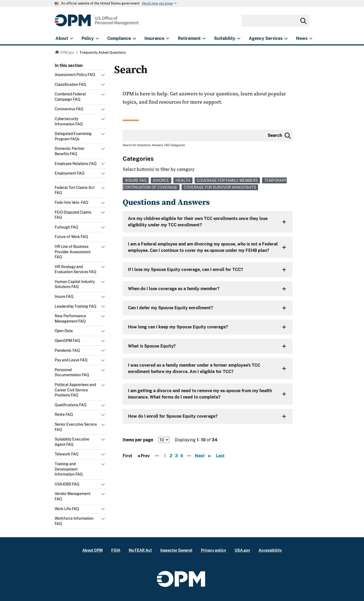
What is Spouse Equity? (152, 346)
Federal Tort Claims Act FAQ (75, 190)
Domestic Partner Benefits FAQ (70, 151)
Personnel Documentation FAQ (72, 373)
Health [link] (183, 180)
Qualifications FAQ (70, 405)
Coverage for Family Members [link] (227, 180)
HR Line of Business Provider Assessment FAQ (73, 252)
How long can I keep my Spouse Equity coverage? (178, 327)
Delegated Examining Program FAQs (73, 136)
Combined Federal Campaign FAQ (70, 97)
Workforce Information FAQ (74, 521)
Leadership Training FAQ (75, 306)
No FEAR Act (140, 550)
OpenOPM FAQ (67, 341)
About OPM (93, 550)
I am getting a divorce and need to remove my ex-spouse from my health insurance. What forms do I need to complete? (200, 394)
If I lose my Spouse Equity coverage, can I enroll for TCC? (186, 270)
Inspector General (176, 550)
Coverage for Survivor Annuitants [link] (220, 187)
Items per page (138, 440)
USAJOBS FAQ (67, 484)
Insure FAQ (64, 297)
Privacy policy (214, 550)
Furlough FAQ (66, 227)
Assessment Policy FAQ (75, 75)
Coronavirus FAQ (69, 109)
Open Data (64, 331)
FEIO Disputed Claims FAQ (73, 215)
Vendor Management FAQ (72, 496)
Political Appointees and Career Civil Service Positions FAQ (75, 390)
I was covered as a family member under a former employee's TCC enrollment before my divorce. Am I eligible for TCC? (194, 368)
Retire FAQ (64, 414)
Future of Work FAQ (71, 237)
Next (204, 456)
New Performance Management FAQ (70, 319)
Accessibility (270, 550)
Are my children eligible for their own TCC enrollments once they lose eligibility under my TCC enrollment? (198, 222)
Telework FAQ (67, 454)
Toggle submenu (104, 76)
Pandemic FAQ (67, 350)
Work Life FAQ (67, 509)
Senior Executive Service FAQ (76, 427)
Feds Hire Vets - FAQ (71, 202)
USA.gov (242, 550)
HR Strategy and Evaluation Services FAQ (75, 269)
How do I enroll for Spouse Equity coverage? (173, 416)
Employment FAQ (69, 173)
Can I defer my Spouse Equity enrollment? (171, 308)
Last (220, 456)
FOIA (116, 550)
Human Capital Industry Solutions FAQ (75, 284)
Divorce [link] (161, 180)
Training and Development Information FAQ (69, 469)
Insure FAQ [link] (136, 180)
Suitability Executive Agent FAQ (72, 442)
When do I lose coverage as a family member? (174, 289)
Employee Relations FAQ (76, 164)
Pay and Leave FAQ (71, 360)
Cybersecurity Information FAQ (69, 121)
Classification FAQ (70, 84)
